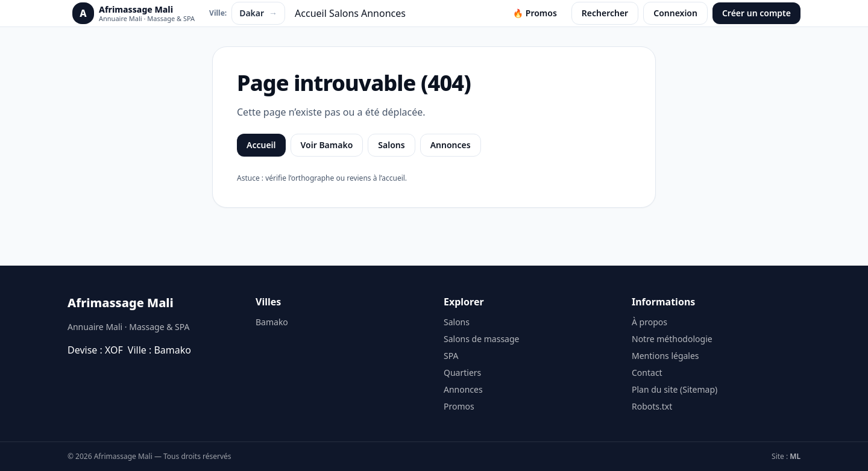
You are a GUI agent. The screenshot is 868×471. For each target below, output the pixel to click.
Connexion (675, 13)
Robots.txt (652, 406)
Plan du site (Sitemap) (675, 389)
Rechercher (605, 13)
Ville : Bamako (159, 350)
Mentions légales (665, 356)
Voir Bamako (327, 145)
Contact (647, 373)
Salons (344, 13)
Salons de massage (481, 339)
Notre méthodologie (672, 339)
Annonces (383, 13)
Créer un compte (756, 13)
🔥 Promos (535, 13)
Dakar (258, 13)
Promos (459, 406)
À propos (649, 322)
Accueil (311, 13)
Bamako (272, 322)
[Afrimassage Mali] (134, 13)
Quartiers (462, 373)
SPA (451, 356)
